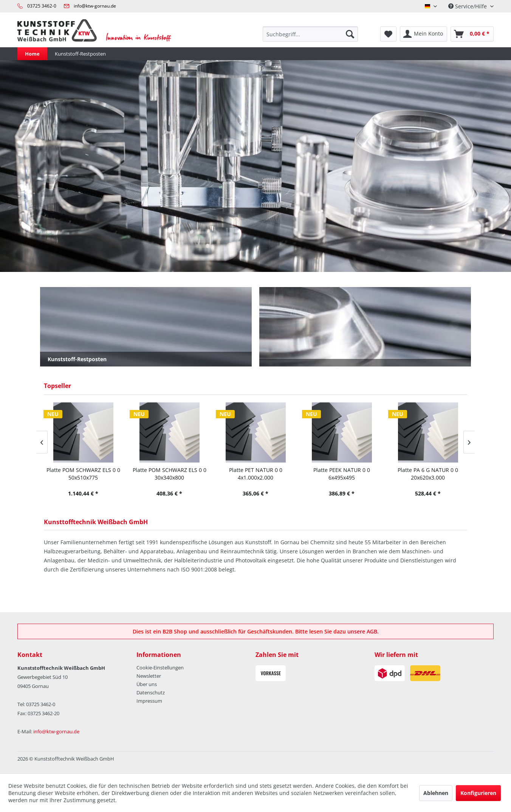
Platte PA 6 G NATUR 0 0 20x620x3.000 (428, 474)
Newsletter (149, 676)
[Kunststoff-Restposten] (80, 54)
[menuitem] (310, 34)
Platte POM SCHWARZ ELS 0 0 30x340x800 (170, 474)
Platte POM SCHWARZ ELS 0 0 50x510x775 (83, 474)
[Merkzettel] (388, 34)
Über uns (147, 684)
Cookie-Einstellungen (160, 668)
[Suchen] (350, 34)
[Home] (32, 54)
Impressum (149, 701)
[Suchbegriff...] (310, 34)
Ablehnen (436, 793)
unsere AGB (362, 631)
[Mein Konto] (424, 34)
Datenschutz (151, 692)
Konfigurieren (478, 793)
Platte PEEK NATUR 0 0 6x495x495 (342, 474)
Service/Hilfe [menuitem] (468, 6)
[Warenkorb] (472, 34)
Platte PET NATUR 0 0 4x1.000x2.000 (256, 474)
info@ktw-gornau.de (95, 6)
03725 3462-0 (42, 6)
